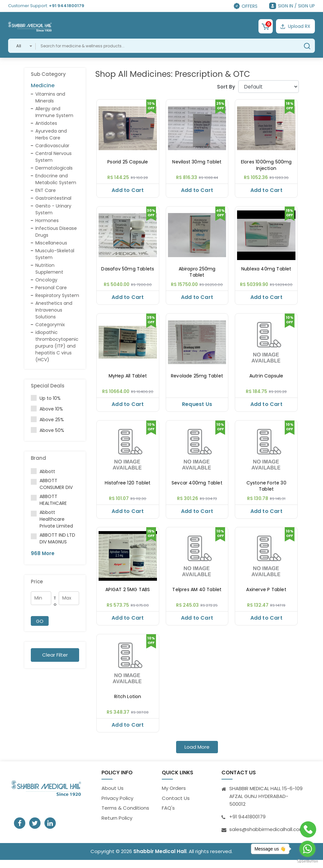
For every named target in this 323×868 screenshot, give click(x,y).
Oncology (46, 280)
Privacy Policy (117, 806)
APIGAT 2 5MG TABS (128, 595)
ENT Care (46, 190)
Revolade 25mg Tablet (197, 379)
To (55, 601)
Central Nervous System (54, 157)
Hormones (47, 220)
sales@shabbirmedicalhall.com (267, 837)
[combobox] (22, 46)
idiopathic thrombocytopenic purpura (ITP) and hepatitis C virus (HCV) (57, 346)
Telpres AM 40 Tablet (197, 595)
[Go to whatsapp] (307, 849)
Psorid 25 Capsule (128, 162)
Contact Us (176, 806)
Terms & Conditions (125, 816)
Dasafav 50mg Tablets (128, 270)
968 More (43, 553)
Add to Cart (128, 190)
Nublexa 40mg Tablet (266, 270)
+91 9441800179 (67, 6)
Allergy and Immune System (54, 112)
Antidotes (46, 123)
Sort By (226, 87)
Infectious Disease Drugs (56, 232)
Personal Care (51, 288)
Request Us (197, 407)
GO (40, 621)
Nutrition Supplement (49, 269)
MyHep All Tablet (128, 379)
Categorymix (50, 325)
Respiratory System (57, 295)
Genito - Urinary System (53, 209)
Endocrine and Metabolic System (56, 179)
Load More (197, 755)
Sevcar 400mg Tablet (197, 487)
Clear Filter (55, 655)
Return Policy (117, 826)
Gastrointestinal (53, 198)
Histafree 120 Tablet (128, 487)
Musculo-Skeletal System (55, 254)
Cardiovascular (52, 146)
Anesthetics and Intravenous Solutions (54, 310)
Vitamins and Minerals (50, 97)
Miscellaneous (51, 243)
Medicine (43, 85)
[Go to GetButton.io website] (307, 861)
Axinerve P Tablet (266, 595)
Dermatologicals (54, 168)
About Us (113, 796)
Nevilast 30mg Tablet (197, 162)
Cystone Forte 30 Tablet (266, 490)
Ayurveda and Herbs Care (51, 134)
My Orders (174, 796)
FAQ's (168, 816)
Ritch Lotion (128, 703)
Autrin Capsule (266, 379)
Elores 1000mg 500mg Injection (266, 165)
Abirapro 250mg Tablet (197, 273)
